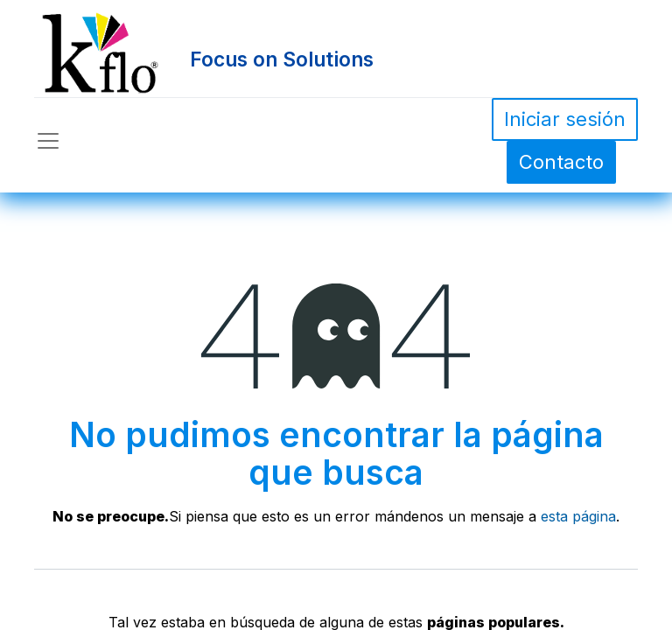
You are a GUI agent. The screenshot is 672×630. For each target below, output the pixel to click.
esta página (578, 516)
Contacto (561, 162)
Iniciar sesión (565, 119)
